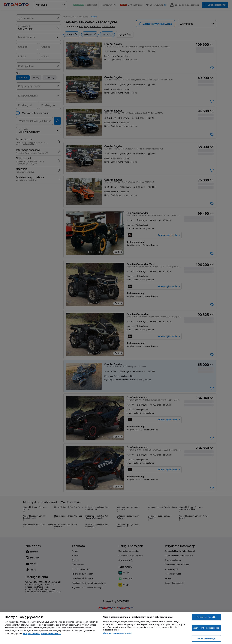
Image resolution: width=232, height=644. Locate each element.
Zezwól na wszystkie (206, 617)
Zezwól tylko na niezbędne (206, 628)
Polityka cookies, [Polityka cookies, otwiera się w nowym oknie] (32, 633)
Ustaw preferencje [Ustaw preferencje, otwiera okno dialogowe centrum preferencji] (206, 638)
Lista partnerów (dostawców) (118, 633)
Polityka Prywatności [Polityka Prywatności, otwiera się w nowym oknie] (51, 633)
